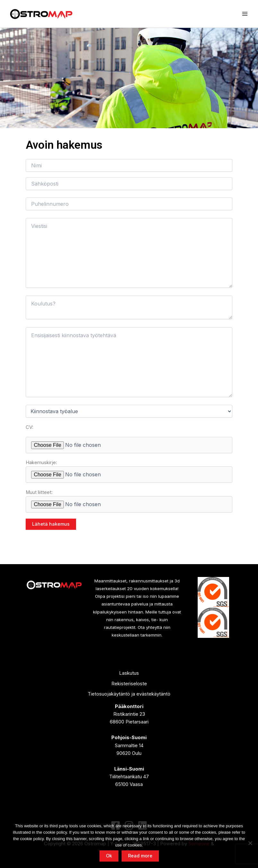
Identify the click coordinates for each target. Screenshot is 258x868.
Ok (109, 856)
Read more (140, 856)
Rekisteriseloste (129, 684)
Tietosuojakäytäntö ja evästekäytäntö (129, 694)
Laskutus (129, 673)
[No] (250, 843)
